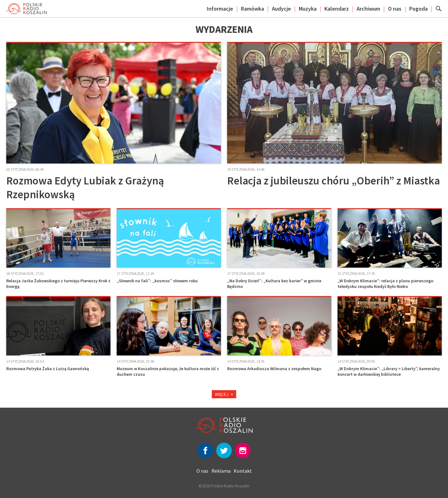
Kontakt (243, 471)
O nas (395, 9)
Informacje (220, 9)
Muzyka (308, 9)
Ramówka (252, 9)
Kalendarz (337, 9)
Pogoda (418, 9)
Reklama (221, 471)
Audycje (281, 9)
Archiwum (368, 9)
